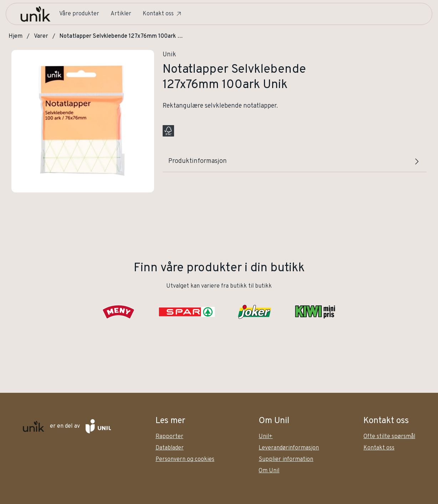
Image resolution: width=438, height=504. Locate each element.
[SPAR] (187, 312)
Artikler (121, 14)
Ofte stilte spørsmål (389, 437)
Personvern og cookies (185, 459)
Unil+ (266, 437)
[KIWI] (315, 312)
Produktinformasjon (295, 161)
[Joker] (254, 312)
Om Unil (269, 471)
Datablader (170, 448)
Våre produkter (79, 14)
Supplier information (286, 459)
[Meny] (119, 312)
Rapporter (169, 437)
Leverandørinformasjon (289, 448)
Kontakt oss (162, 14)
